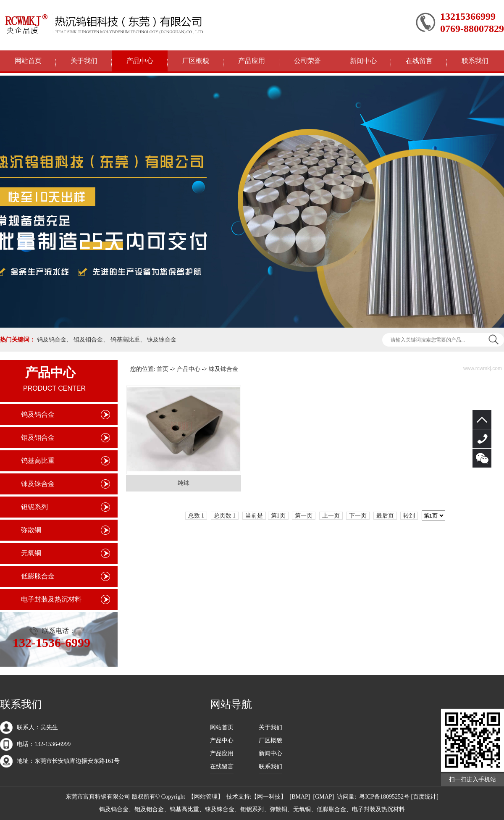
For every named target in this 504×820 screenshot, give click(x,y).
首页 (163, 369)
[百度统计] (425, 797)
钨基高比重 (125, 340)
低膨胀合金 (38, 576)
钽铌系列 (34, 507)
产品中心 (140, 61)
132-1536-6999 (482, 439)
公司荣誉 (307, 61)
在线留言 (419, 61)
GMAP (323, 797)
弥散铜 (31, 530)
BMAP (300, 797)
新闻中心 (363, 61)
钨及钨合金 (52, 340)
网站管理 (206, 797)
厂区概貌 (196, 61)
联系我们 (475, 61)
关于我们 (84, 61)
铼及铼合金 (162, 340)
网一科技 (269, 797)
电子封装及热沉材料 (51, 599)
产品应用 (252, 61)
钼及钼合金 (88, 340)
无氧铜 (31, 553)
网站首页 (28, 61)
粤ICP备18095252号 (384, 797)
